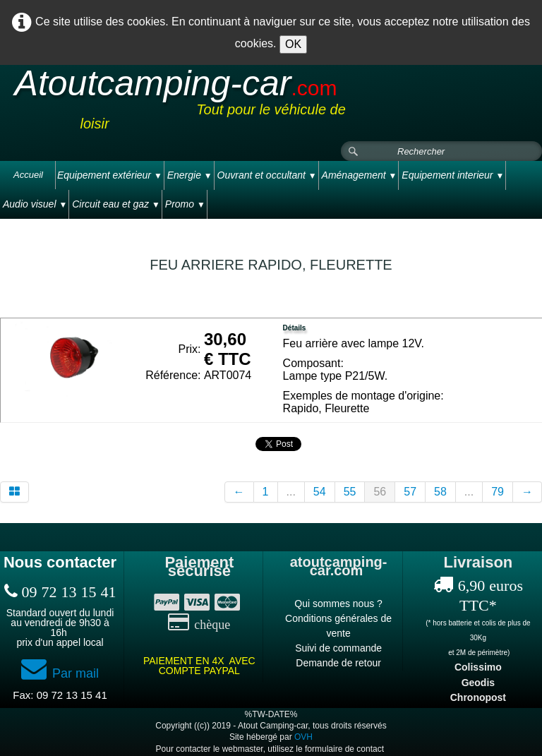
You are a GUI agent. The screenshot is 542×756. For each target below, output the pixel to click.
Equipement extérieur (110, 175)
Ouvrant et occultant (267, 175)
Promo (185, 204)
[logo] (271, 104)
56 (380, 492)
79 (498, 492)
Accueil (28, 175)
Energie (190, 175)
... (291, 492)
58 (440, 492)
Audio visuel (35, 204)
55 (350, 492)
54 (320, 492)
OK (293, 44)
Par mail (60, 673)
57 (410, 492)
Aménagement (360, 175)
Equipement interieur (453, 175)
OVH (303, 737)
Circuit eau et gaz (116, 204)
